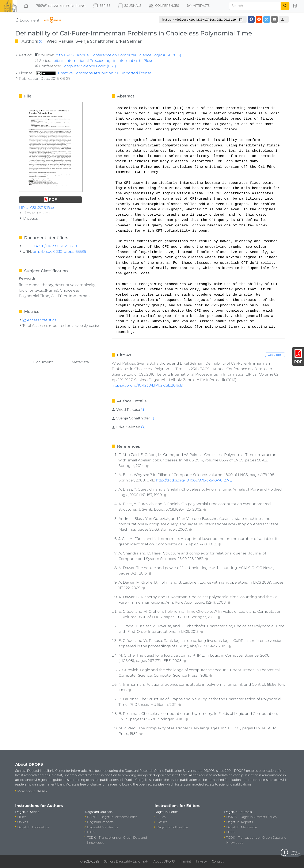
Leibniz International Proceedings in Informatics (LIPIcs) (102, 60)
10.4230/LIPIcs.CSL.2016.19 (54, 246)
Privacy (201, 861)
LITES (91, 832)
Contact (218, 861)
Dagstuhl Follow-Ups (33, 827)
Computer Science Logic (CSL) (89, 66)
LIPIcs (22, 817)
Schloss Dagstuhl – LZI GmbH (126, 861)
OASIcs (23, 822)
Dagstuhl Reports (100, 822)
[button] (61, 6)
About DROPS (164, 861)
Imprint (185, 861)
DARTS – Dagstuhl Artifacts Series (112, 817)
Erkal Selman (129, 41)
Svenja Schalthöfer (94, 41)
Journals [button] (130, 6)
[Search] (255, 6)
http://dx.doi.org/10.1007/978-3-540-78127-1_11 (195, 480)
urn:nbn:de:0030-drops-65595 (59, 251)
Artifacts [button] (198, 6)
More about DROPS (32, 791)
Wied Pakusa (60, 41)
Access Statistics (39, 320)
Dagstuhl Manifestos (102, 827)
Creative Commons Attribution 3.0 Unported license (94, 73)
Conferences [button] (164, 6)
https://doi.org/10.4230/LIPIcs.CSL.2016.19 (147, 385)
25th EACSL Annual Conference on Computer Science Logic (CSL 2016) (118, 55)
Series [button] (102, 6)
